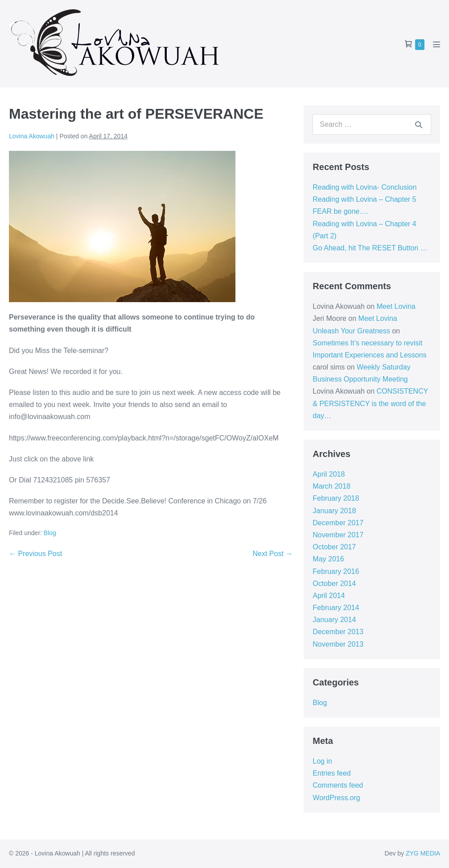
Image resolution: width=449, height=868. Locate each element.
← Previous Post (35, 554)
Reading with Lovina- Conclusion (365, 187)
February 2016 (336, 571)
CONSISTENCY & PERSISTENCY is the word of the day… (370, 403)
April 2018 (329, 474)
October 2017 (334, 547)
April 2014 (329, 596)
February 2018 (336, 498)
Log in (322, 761)
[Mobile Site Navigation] (437, 44)
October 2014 (334, 584)
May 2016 (328, 559)
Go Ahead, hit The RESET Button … (370, 248)
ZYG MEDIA (423, 853)
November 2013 (338, 644)
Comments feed (338, 785)
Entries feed (332, 773)
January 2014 (334, 620)
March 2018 (332, 486)
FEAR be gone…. (340, 211)
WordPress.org (336, 798)
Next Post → (273, 554)
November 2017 (338, 535)
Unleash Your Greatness (351, 331)
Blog (50, 533)
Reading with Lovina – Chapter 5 (364, 199)
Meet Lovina (396, 306)
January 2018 (334, 511)
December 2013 (338, 632)
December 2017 (338, 523)
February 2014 (336, 608)
